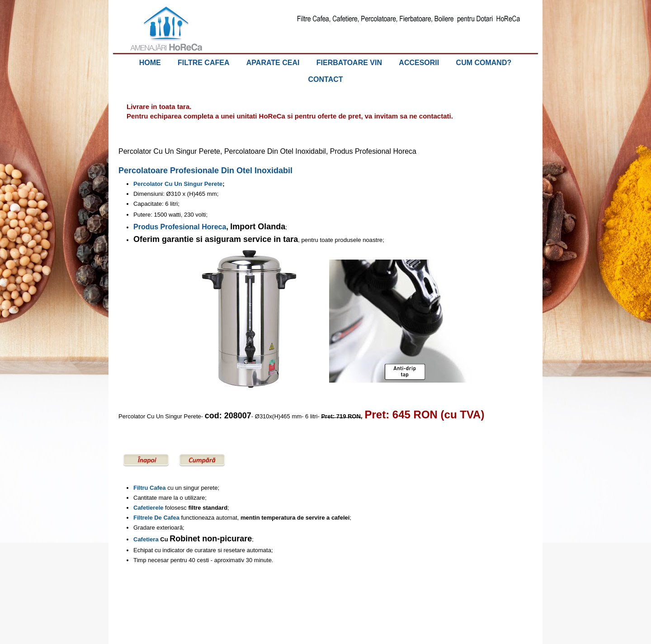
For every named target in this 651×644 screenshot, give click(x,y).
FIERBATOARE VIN (349, 63)
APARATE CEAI (273, 63)
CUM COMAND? (484, 63)
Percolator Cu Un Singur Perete (178, 184)
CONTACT (325, 79)
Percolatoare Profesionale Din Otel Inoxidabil (205, 170)
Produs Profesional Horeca (180, 227)
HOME (150, 63)
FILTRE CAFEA (203, 63)
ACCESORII (419, 63)
